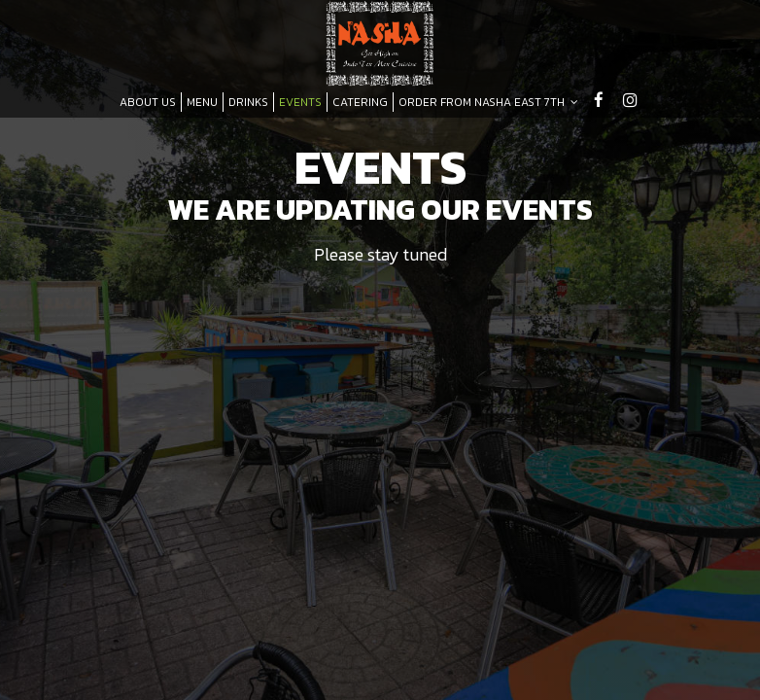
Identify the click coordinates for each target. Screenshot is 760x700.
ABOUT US (148, 102)
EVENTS (300, 102)
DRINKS (248, 102)
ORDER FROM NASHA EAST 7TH (488, 102)
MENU (202, 102)
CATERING (360, 102)
